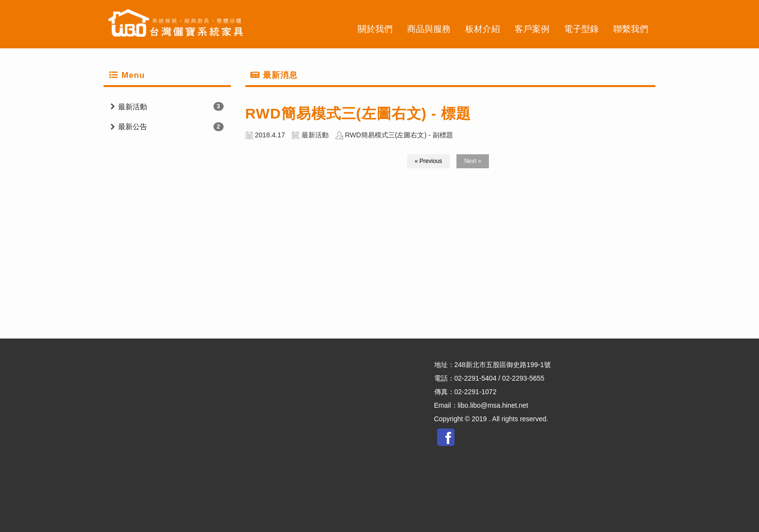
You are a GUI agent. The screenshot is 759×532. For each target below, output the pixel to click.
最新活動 (133, 107)
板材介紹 (483, 29)
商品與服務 (429, 29)
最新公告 (133, 126)
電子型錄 (581, 29)
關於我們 (375, 29)
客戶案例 (532, 29)
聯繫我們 (631, 29)
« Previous (429, 161)
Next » (473, 161)
